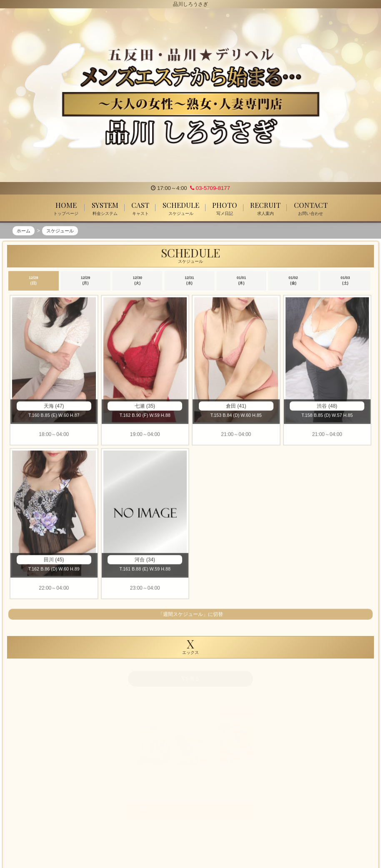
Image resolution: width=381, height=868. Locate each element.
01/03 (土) (345, 282)
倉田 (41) (236, 407)
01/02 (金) (293, 282)
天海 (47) (54, 407)
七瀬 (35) (145, 407)
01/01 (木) (242, 282)
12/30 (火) (137, 282)
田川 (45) (54, 561)
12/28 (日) (34, 282)
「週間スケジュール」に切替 (190, 615)
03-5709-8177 (210, 188)
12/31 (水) (189, 282)
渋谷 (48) (327, 407)
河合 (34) (145, 561)
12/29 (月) (86, 282)
